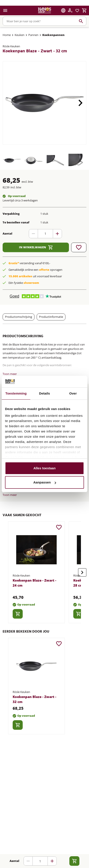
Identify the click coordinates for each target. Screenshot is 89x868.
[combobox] (44, 21)
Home (7, 35)
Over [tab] (73, 393)
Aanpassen (45, 482)
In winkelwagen (36, 247)
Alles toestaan (44, 468)
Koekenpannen (53, 35)
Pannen (33, 35)
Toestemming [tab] (16, 393)
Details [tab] (44, 393)
